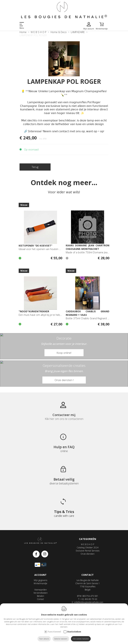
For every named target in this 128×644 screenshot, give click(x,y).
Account (40, 575)
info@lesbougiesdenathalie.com (89, 602)
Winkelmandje (40, 583)
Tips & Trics (64, 512)
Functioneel (54, 632)
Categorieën (88, 539)
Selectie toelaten (61, 639)
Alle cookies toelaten (81, 639)
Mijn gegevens (41, 580)
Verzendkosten (41, 593)
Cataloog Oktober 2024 (88, 548)
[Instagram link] (45, 554)
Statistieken (74, 632)
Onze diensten (88, 554)
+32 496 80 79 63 (89, 599)
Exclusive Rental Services (88, 551)
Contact (40, 599)
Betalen (41, 596)
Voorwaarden (41, 590)
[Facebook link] (37, 554)
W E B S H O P (88, 544)
